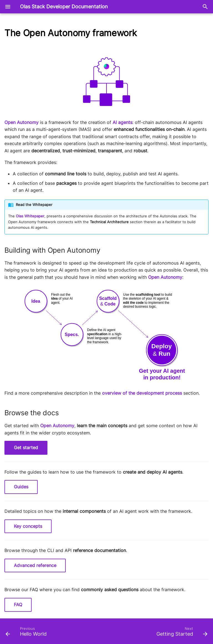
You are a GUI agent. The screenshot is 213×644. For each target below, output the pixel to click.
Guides (21, 487)
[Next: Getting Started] (181, 633)
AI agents (122, 122)
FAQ (18, 605)
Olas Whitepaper (30, 216)
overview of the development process (142, 393)
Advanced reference (35, 565)
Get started (26, 447)
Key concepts (28, 526)
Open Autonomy (21, 122)
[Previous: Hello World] (27, 633)
